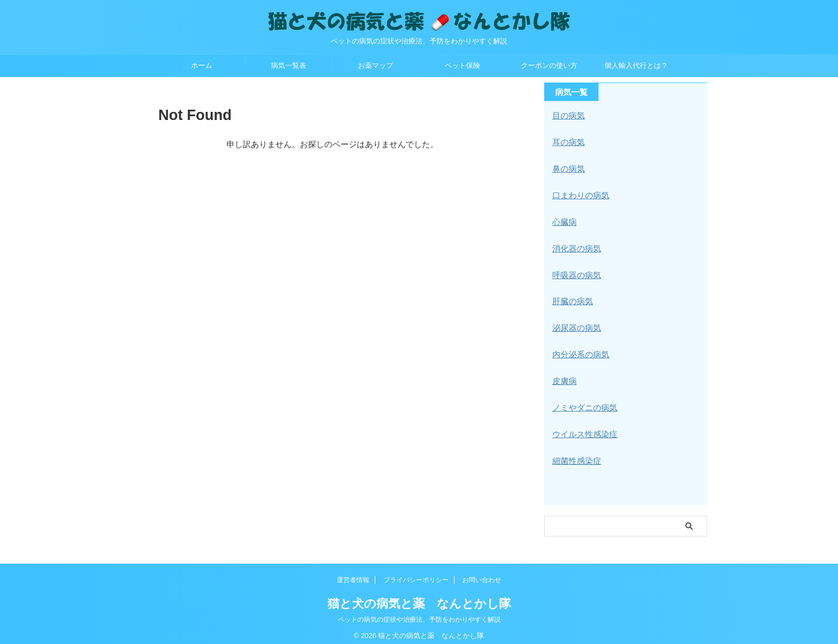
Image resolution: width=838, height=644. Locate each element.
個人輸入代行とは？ (636, 65)
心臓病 (564, 220)
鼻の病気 (568, 168)
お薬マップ (376, 65)
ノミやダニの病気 (583, 402)
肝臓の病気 (571, 298)
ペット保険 (462, 65)
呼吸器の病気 (575, 272)
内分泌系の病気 (579, 350)
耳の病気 (568, 142)
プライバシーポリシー (416, 573)
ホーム (202, 65)
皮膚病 (564, 376)
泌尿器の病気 (575, 324)
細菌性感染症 (575, 454)
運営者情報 (353, 573)
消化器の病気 (575, 246)
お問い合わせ (482, 573)
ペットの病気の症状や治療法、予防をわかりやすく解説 (419, 613)
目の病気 (568, 116)
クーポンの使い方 (549, 65)
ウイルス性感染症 (583, 428)
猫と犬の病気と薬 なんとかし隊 (419, 596)
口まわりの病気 (579, 194)
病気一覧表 (289, 65)
